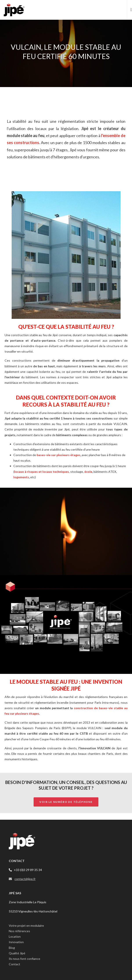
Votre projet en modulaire (26, 926)
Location (15, 936)
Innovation (16, 942)
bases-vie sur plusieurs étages (59, 455)
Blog (12, 948)
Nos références (19, 931)
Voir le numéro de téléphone (66, 802)
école (88, 472)
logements (21, 477)
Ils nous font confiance (24, 959)
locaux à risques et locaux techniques (42, 472)
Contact (14, 964)
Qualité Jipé (17, 953)
